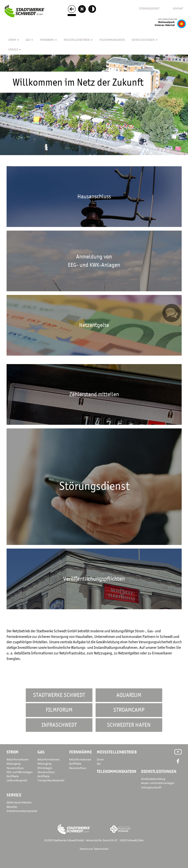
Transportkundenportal (51, 780)
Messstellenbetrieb (78, 40)
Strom (14, 40)
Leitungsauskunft (151, 787)
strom (13, 752)
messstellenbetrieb (117, 752)
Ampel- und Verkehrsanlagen (158, 783)
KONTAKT (178, 8)
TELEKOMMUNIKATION (112, 40)
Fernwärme (48, 40)
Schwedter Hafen (129, 725)
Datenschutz (101, 849)
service (14, 795)
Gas (29, 40)
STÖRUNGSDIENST (149, 8)
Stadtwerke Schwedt (59, 695)
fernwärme (81, 752)
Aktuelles (12, 807)
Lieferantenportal (17, 780)
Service (15, 50)
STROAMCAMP (129, 710)
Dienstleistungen (144, 40)
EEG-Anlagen (45, 768)
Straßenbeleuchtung (153, 779)
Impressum (86, 849)
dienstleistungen (159, 771)
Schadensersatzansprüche (22, 811)
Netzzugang (13, 764)
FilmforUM (59, 710)
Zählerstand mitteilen (19, 802)
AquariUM (129, 695)
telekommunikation (116, 771)
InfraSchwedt (59, 725)
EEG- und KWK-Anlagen (20, 772)
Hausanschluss (15, 768)
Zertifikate (13, 776)
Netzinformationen (18, 759)
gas (41, 752)
